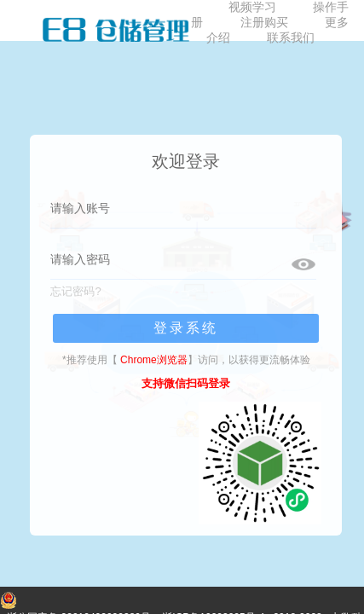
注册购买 (264, 22)
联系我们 (291, 38)
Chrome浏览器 (154, 360)
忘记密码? (75, 291)
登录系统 (186, 328)
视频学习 (252, 7)
